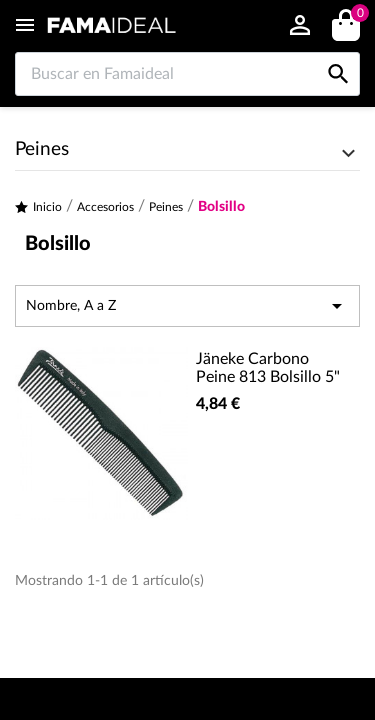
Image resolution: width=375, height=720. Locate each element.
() (356, 15)
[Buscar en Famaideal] (187, 74)
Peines (42, 149)
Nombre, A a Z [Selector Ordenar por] (187, 306)
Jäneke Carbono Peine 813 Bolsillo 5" (268, 368)
